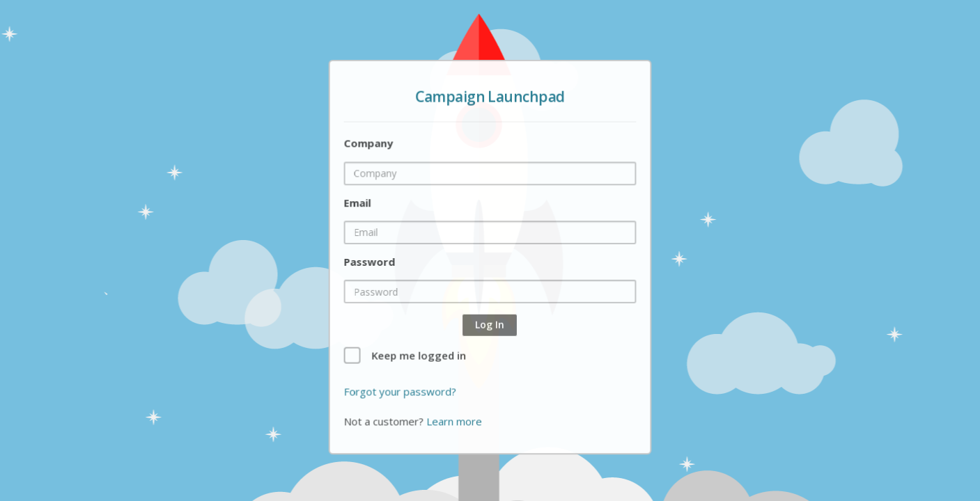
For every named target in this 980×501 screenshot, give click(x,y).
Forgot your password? (401, 390)
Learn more (455, 420)
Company (370, 145)
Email (359, 203)
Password (371, 262)
